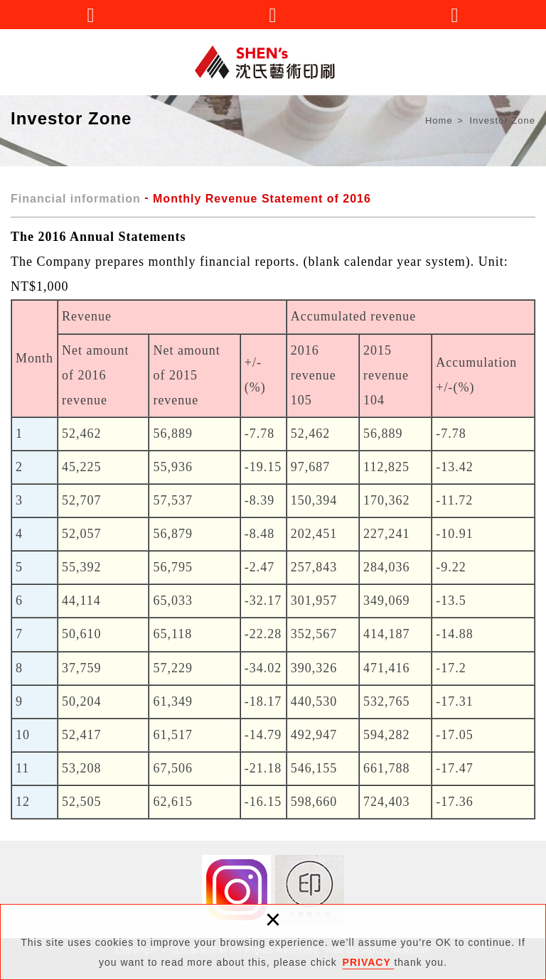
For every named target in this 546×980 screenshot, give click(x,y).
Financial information (76, 199)
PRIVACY (369, 962)
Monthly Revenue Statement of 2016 (262, 199)
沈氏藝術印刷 (273, 62)
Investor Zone (503, 120)
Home (439, 120)
